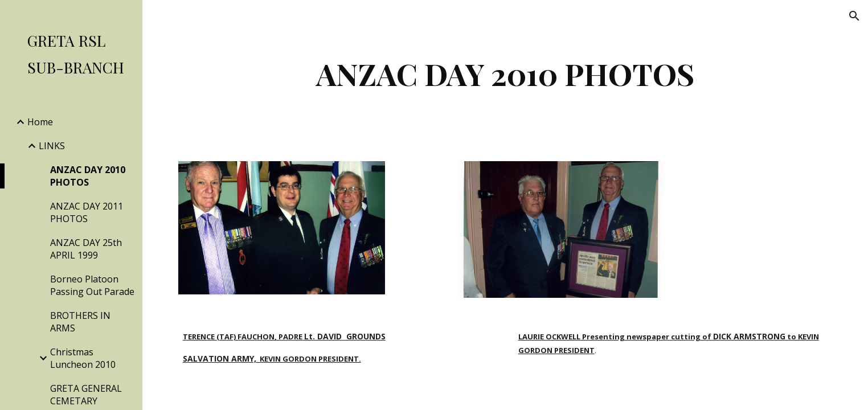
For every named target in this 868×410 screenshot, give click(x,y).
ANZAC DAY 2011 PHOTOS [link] (87, 212)
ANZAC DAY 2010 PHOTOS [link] (88, 176)
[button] (854, 16)
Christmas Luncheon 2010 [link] (83, 358)
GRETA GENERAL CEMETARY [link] (86, 395)
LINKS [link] (52, 146)
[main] (505, 74)
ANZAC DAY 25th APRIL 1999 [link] (86, 249)
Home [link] (40, 122)
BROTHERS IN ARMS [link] (80, 322)
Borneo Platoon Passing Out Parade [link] (92, 285)
